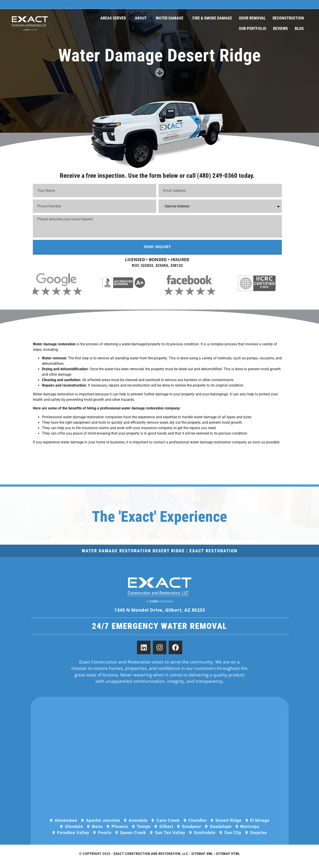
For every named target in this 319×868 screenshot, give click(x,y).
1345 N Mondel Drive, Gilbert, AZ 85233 (159, 615)
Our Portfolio (253, 28)
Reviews (281, 28)
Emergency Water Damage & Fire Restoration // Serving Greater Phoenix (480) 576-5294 (160, 4)
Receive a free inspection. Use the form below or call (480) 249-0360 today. (157, 178)
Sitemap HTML (228, 858)
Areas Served (114, 18)
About (142, 18)
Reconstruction (288, 18)
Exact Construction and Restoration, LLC (151, 858)
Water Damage (171, 18)
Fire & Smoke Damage (212, 18)
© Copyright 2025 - (96, 858)
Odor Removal (252, 18)
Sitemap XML (202, 858)
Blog (299, 28)
